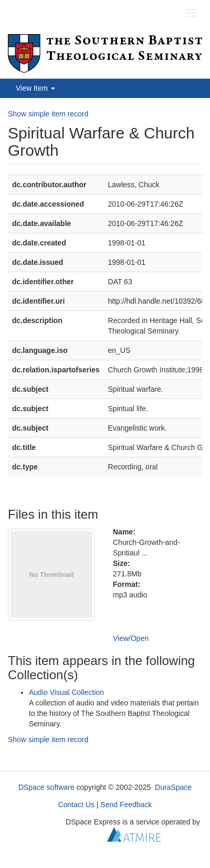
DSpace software (46, 787)
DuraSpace (173, 787)
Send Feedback (126, 805)
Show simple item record (48, 114)
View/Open (131, 638)
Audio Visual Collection (66, 692)
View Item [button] (35, 88)
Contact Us (76, 805)
